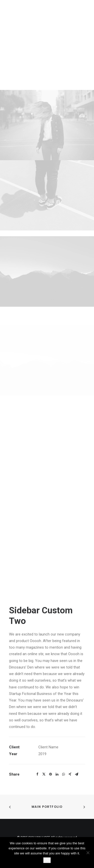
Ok (47, 860)
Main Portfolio (47, 807)
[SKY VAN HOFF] (47, 45)
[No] (88, 853)
